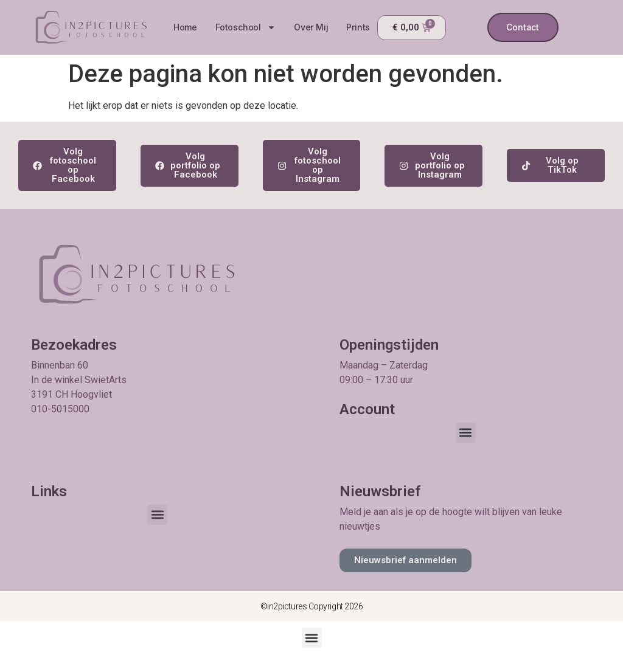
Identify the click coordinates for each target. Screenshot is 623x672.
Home (185, 27)
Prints (358, 27)
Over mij (311, 27)
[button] (466, 433)
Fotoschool (245, 27)
